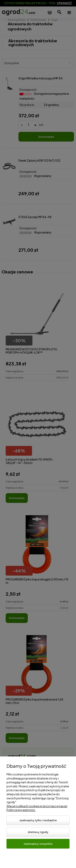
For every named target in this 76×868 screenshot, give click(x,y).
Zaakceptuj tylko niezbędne (38, 820)
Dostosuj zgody (38, 832)
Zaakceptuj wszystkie (38, 844)
